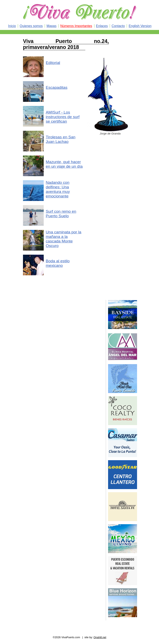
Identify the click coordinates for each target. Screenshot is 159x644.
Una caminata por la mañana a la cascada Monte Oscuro (64, 239)
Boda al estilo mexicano (58, 263)
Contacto (118, 26)
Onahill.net (100, 637)
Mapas (52, 26)
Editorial (53, 63)
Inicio (12, 26)
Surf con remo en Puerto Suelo (61, 214)
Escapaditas (57, 87)
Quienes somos (31, 26)
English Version (140, 26)
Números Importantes (76, 26)
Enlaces (102, 26)
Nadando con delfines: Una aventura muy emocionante (58, 189)
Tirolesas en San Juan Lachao (61, 139)
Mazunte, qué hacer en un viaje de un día (64, 164)
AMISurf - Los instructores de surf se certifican (63, 117)
